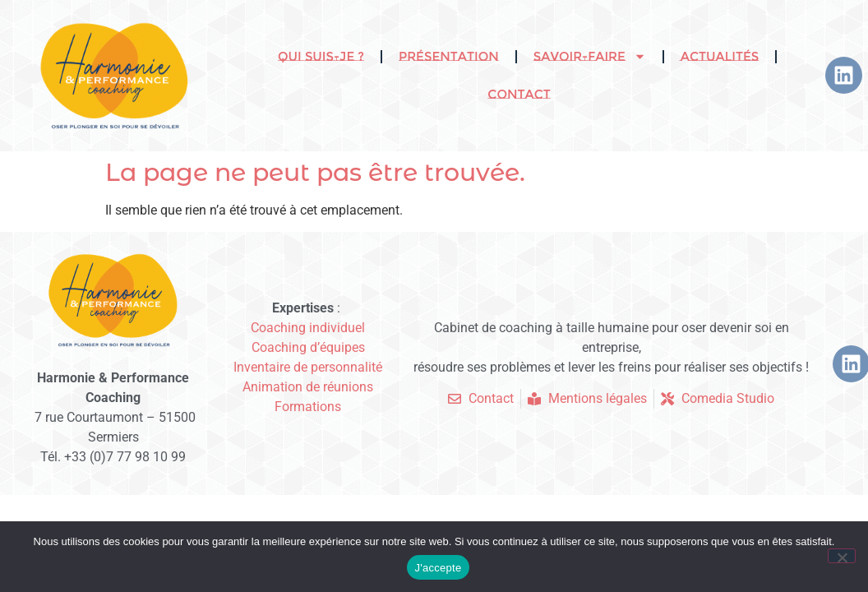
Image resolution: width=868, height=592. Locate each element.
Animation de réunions (308, 387)
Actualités (720, 56)
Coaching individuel (308, 328)
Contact (519, 94)
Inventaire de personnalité (308, 367)
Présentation (449, 56)
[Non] (842, 556)
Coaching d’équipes (308, 347)
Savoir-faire (590, 56)
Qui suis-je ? (321, 56)
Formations (308, 407)
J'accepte (439, 568)
